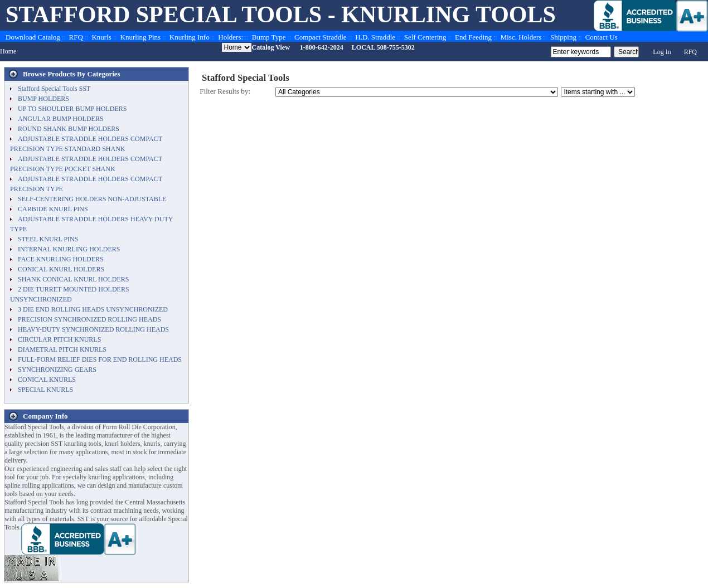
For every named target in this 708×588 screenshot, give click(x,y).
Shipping (563, 37)
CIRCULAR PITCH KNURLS (59, 339)
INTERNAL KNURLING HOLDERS (69, 249)
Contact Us (602, 37)
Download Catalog (33, 37)
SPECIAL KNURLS (45, 390)
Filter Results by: (225, 91)
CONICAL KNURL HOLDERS (61, 269)
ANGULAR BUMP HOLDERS (61, 119)
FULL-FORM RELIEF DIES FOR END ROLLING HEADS (100, 359)
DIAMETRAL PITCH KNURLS (62, 349)
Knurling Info (190, 37)
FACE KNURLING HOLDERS (61, 259)
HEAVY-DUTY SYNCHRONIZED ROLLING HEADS (93, 329)
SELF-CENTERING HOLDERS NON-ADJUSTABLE (92, 199)
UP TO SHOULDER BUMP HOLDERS (72, 109)
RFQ (76, 37)
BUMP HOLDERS (43, 99)
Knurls (101, 37)
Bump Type (269, 37)
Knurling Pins (141, 37)
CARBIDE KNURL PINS (53, 209)
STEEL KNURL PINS (48, 239)
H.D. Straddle (375, 37)
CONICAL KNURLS (47, 380)
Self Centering (425, 37)
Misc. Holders (521, 37)
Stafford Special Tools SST (54, 89)
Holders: (231, 37)
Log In (662, 52)
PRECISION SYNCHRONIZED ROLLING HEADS (89, 319)
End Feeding (473, 37)
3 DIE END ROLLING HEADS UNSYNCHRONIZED (93, 309)
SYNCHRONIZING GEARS (57, 370)
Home (8, 51)
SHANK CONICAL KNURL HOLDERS (73, 279)
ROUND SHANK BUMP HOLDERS (69, 129)
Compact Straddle (321, 37)
